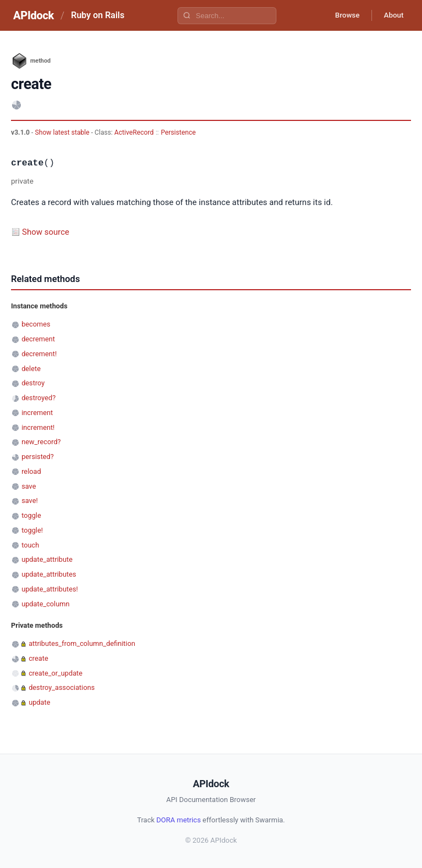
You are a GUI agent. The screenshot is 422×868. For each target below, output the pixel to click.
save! (30, 501)
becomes (36, 324)
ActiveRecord (134, 132)
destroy (33, 383)
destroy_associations (62, 687)
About (392, 15)
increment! (38, 427)
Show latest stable (63, 132)
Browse (342, 15)
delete (31, 369)
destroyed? (38, 398)
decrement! (39, 354)
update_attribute (47, 559)
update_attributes (49, 574)
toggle (31, 515)
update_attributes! (50, 589)
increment (37, 413)
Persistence (179, 132)
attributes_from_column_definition (82, 643)
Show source (46, 232)
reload (31, 471)
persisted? (38, 457)
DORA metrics (179, 820)
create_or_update (55, 673)
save (29, 486)
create (38, 658)
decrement (38, 339)
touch (30, 545)
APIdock (34, 15)
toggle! (32, 530)
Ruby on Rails (98, 15)
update (39, 702)
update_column (45, 604)
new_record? (41, 442)
